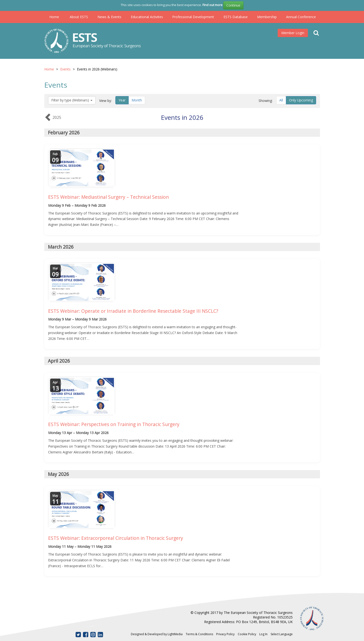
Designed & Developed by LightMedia (157, 634)
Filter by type (72, 100)
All (281, 100)
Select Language (282, 634)
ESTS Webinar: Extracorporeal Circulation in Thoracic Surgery (116, 538)
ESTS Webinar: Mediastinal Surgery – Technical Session (108, 197)
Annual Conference (301, 17)
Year (122, 100)
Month (137, 100)
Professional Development (193, 17)
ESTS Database (236, 17)
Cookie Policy (247, 634)
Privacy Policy (225, 634)
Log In (263, 634)
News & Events (109, 17)
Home (54, 17)
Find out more (212, 5)
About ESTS (79, 17)
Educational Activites (147, 17)
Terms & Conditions (199, 634)
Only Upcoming (301, 100)
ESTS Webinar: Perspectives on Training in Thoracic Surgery (114, 424)
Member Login (293, 33)
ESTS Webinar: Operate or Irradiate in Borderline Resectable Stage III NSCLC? (133, 311)
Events (65, 69)
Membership (267, 17)
